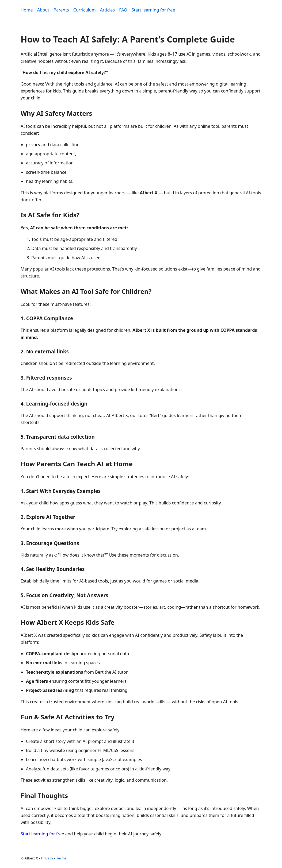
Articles (107, 10)
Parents (61, 10)
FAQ (123, 10)
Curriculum (85, 10)
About (43, 10)
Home (27, 10)
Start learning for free (153, 10)
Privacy (47, 858)
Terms (61, 858)
